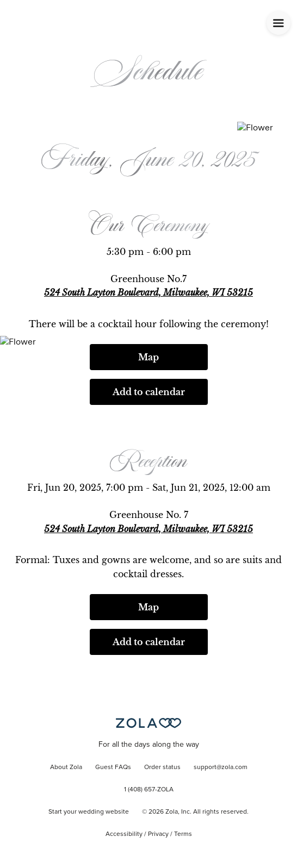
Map (148, 357)
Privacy (158, 834)
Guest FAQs (113, 767)
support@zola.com (221, 767)
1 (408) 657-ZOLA (149, 790)
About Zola (66, 767)
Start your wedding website (89, 812)
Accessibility (124, 834)
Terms (183, 834)
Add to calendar (149, 392)
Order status (162, 767)
